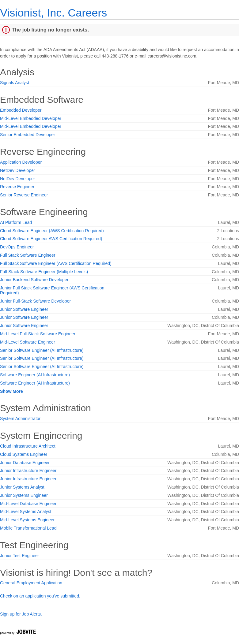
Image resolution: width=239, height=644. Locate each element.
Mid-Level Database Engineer (28, 504)
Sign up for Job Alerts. (21, 614)
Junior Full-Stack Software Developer (35, 301)
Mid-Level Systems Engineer (27, 520)
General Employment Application (31, 583)
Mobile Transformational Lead (28, 528)
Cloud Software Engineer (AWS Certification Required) (52, 231)
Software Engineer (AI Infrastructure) (35, 375)
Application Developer (21, 162)
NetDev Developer (17, 170)
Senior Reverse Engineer (24, 195)
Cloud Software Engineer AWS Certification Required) (51, 239)
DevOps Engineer (17, 247)
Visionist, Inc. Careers (53, 13)
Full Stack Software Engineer (28, 255)
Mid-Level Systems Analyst (26, 512)
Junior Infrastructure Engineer (28, 471)
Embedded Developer (21, 110)
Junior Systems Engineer (24, 495)
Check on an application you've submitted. (40, 596)
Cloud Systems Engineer (24, 454)
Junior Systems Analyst (22, 487)
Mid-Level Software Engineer (28, 342)
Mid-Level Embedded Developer (31, 118)
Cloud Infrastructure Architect (28, 446)
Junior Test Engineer (19, 556)
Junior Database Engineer (25, 463)
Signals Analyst (15, 83)
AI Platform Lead (16, 222)
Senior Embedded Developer (28, 135)
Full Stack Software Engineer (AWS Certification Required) (56, 263)
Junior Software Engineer (24, 309)
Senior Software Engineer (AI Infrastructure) (42, 350)
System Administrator (20, 419)
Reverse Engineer (17, 187)
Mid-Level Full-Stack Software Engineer (38, 334)
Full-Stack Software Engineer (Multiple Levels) (44, 272)
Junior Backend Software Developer (34, 280)
